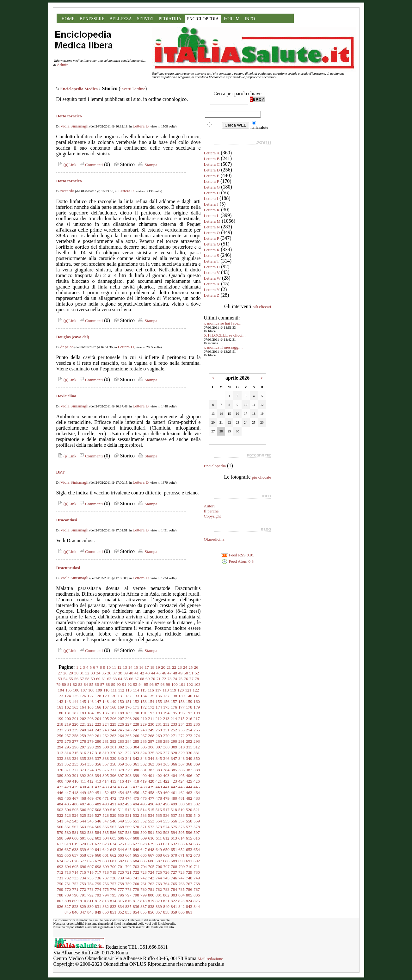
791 (83, 895)
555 (166, 821)
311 (189, 747)
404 (174, 775)
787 (197, 889)
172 (144, 707)
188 (121, 713)
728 (181, 872)
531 (128, 815)
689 (174, 861)
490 (106, 804)
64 (120, 679)
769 (60, 889)
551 (136, 821)
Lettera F (212, 181)
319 (106, 753)
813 (106, 901)
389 (60, 775)
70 (153, 679)
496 (151, 804)
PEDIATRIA (170, 19)
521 (197, 810)
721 (128, 872)
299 (98, 747)
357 (106, 764)
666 (144, 855)
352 (68, 764)
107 (84, 690)
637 (68, 850)
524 (75, 815)
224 (106, 724)
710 (189, 867)
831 (98, 906)
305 (144, 747)
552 (144, 821)
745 (166, 878)
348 (181, 758)
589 (136, 832)
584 (98, 832)
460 (166, 793)
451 (98, 793)
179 (197, 707)
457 (144, 793)
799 (144, 895)
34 (98, 673)
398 (128, 775)
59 (93, 679)
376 (106, 770)
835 (128, 906)
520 (189, 810)
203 (90, 719)
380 (136, 770)
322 (128, 753)
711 (197, 867)
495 (144, 804)
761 (144, 884)
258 (75, 736)
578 (197, 827)
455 (128, 793)
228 (136, 724)
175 (166, 707)
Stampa (147, 165)
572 (151, 827)
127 (90, 696)
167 (106, 707)
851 (113, 912)
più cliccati (262, 307)
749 (197, 878)
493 (128, 804)
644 (121, 850)
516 (159, 810)
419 (144, 781)
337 (98, 758)
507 (90, 810)
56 (76, 679)
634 (189, 844)
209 (136, 719)
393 (90, 775)
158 (181, 701)
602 (90, 838)
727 (174, 872)
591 (151, 832)
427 (60, 787)
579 (60, 832)
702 (128, 867)
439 (151, 787)
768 (197, 884)
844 (197, 906)
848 (90, 912)
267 (144, 736)
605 (113, 838)
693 (60, 867)
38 (120, 673)
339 (113, 758)
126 (83, 696)
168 (113, 707)
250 (159, 730)
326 (159, 753)
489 (98, 804)
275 (60, 741)
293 (197, 741)
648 (151, 850)
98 (162, 684)
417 (128, 781)
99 (168, 684)
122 (196, 690)
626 (128, 844)
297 (83, 747)
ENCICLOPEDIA (203, 19)
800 (151, 895)
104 (61, 690)
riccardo (67, 191)
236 (197, 724)
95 (146, 684)
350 (197, 758)
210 (144, 719)
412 (90, 781)
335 (83, 758)
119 (173, 690)
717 (98, 872)
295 (68, 747)
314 (68, 753)
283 (121, 741)
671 (181, 855)
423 (174, 781)
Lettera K (212, 210)
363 (151, 764)
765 (174, 884)
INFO (250, 19)
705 (151, 867)
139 (181, 696)
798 (136, 895)
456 (136, 793)
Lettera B (212, 159)
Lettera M (212, 221)
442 (174, 787)
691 (189, 861)
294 (60, 747)
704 (144, 867)
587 (121, 832)
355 (90, 764)
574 (166, 827)
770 (68, 889)
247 (136, 730)
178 (189, 707)
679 (98, 861)
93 (135, 684)
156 (166, 701)
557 (181, 821)
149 (113, 701)
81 (69, 684)
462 (181, 793)
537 (174, 815)
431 (90, 787)
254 (189, 730)
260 (90, 736)
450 (90, 793)
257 (68, 736)
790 (75, 895)
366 (174, 764)
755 (98, 884)
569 (128, 827)
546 (98, 821)
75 (180, 679)
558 (189, 821)
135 (151, 696)
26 (196, 667)
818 (144, 901)
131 (121, 696)
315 (75, 753)
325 (151, 753)
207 (121, 719)
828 (75, 906)
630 (159, 844)
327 (166, 753)
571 (144, 827)
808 (68, 901)
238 (68, 730)
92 (129, 684)
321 (121, 753)
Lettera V (212, 273)
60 (98, 679)
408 (60, 781)
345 (159, 758)
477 (151, 798)
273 (189, 736)
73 (169, 679)
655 (60, 855)
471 (106, 798)
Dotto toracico (69, 116)
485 (68, 804)
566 (106, 827)
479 (166, 798)
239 (75, 730)
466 (68, 798)
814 (113, 901)
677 (83, 861)
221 (83, 724)
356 (98, 764)
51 (191, 673)
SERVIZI (145, 19)
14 (130, 667)
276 (68, 741)
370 (60, 770)
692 (197, 861)
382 (151, 770)
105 (69, 690)
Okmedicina (214, 539)
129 (106, 696)
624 (113, 844)
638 (75, 850)
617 (60, 844)
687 (159, 861)
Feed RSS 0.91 (238, 555)
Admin (62, 65)
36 (109, 673)
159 (189, 701)
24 (185, 667)
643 (113, 850)
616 (197, 838)
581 (75, 832)
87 (102, 684)
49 (180, 673)
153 (144, 701)
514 (144, 810)
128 (98, 696)
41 (136, 673)
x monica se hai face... (223, 323)
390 (68, 775)
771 (75, 889)
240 (83, 730)
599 (68, 838)
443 (181, 787)
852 (121, 912)
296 (75, 747)
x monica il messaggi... (223, 347)
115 (144, 690)
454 (121, 793)
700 (113, 867)
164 (83, 707)
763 (159, 884)
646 (136, 850)
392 (83, 775)
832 (106, 906)
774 (98, 889)
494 (136, 804)
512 (128, 810)
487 (83, 804)
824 (189, 901)
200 (68, 719)
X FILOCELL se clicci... (225, 335)
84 (86, 684)
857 (159, 912)
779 (136, 889)
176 (174, 707)
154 (151, 701)
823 (181, 901)
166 (98, 707)
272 (181, 736)
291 (181, 741)
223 (98, 724)
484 (60, 804)
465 (60, 798)
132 (128, 696)
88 (108, 684)
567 (113, 827)
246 (128, 730)
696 (83, 867)
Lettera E (212, 176)
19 (158, 667)
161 (60, 707)
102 (190, 684)
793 (98, 895)
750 (60, 884)
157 (174, 701)
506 (83, 810)
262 (106, 736)
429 (75, 787)
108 (91, 690)
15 (136, 667)
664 (128, 855)
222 (90, 724)
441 (166, 787)
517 (166, 810)
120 (181, 690)
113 (129, 690)
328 (174, 753)
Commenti (90, 165)
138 (174, 696)
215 (181, 719)
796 (121, 895)
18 (152, 667)
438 (144, 787)
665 (136, 855)
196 (181, 713)
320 (113, 753)
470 (98, 798)
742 (144, 878)
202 (83, 719)
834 (121, 906)
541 (60, 821)
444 (189, 787)
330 (189, 753)
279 (90, 741)
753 (83, 884)
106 (76, 690)
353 (75, 764)
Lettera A (212, 153)
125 (75, 696)
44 (153, 673)
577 (189, 827)
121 (188, 690)
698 (98, 867)
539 (189, 815)
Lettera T (212, 261)
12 (119, 667)
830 (90, 906)
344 (151, 758)
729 (189, 872)
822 (174, 901)
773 (90, 889)
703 (136, 867)
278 (83, 741)
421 (159, 781)
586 (113, 832)
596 (189, 832)
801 (159, 895)
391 (75, 775)
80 (64, 684)
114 (136, 690)
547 (106, 821)
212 (159, 719)
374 (90, 770)
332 (60, 758)
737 (106, 878)
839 (159, 906)
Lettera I (211, 198)
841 (174, 906)
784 (174, 889)
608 (136, 838)
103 (197, 684)
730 (197, 872)
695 (75, 867)
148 (106, 701)
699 (106, 867)
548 (113, 821)
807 (60, 901)
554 (159, 821)
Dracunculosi (68, 568)
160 (197, 701)
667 (151, 855)
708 (174, 867)
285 (136, 741)
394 (98, 775)
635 (197, 844)
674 (60, 861)
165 (90, 707)
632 (174, 844)
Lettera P (212, 238)
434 (113, 787)
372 (75, 770)
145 (83, 701)
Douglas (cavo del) (73, 337)
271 (174, 736)
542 (68, 821)
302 (121, 747)
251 (166, 730)
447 (68, 793)
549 (121, 821)
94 (141, 684)
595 (181, 832)
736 (98, 878)
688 (166, 861)
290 (174, 741)
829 (83, 906)
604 (106, 838)
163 (75, 707)
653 (189, 850)
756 (106, 884)
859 (174, 912)
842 (181, 906)
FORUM (232, 19)
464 (197, 793)
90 (119, 684)
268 (151, 736)
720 (121, 872)
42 (142, 673)
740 (128, 878)
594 (174, 832)
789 (68, 895)
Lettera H (212, 193)
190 (136, 713)
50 (186, 673)
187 (113, 713)
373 (83, 770)
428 (68, 787)
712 (60, 872)
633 (181, 844)
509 (106, 810)
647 (144, 850)
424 (181, 781)
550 (128, 821)
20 (163, 667)
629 (151, 844)
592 (159, 832)
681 (113, 861)
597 (197, 832)
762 (151, 884)
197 (189, 713)
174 (159, 707)
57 (82, 679)
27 (60, 673)
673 (197, 855)
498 (166, 804)
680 (106, 861)
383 (159, 770)
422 (166, 781)
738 (113, 878)
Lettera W (212, 278)
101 (182, 684)
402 (159, 775)
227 (128, 724)
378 (121, 770)
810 (83, 901)
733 (75, 878)
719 (113, 872)
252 (174, 730)
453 (113, 793)
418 (136, 781)
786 (189, 889)
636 (60, 850)
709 (181, 867)
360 (128, 764)
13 (125, 667)
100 (175, 684)
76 (186, 679)
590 (144, 832)
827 (68, 906)
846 (75, 912)
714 (75, 872)
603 (98, 838)
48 (175, 673)
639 (83, 850)
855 (144, 912)
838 (151, 906)
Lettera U (212, 267)
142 (60, 701)
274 (197, 736)
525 (83, 815)
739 (121, 878)
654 (197, 850)
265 (128, 736)
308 (166, 747)
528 (106, 815)
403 (166, 775)
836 (136, 906)
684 (136, 861)
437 (136, 787)
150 (121, 701)
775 (106, 889)
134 (144, 696)
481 (181, 798)
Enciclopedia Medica (79, 89)
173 (151, 707)
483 (197, 798)
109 (99, 690)
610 (151, 838)
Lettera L (212, 216)
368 (189, 764)
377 (113, 770)
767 (189, 884)
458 (151, 793)
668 (159, 855)
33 (93, 673)
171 (136, 707)
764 (166, 884)
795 (113, 895)
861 (189, 912)
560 (60, 827)
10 (109, 667)
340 (121, 758)
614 (181, 838)
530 (121, 815)
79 (58, 684)
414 (106, 781)
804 (181, 895)
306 (151, 747)
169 (121, 707)
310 (181, 747)
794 (106, 895)
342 (136, 758)
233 (174, 724)
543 (75, 821)
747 (181, 878)
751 (68, 884)
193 (159, 713)
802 (166, 895)
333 (68, 758)
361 (136, 764)
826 (60, 906)
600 (75, 838)
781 (151, 889)
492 (121, 804)
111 (114, 690)
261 (98, 736)
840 (166, 906)
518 (174, 810)
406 (189, 775)
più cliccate (261, 477)
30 (76, 673)
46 (164, 673)
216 (189, 719)
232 (166, 724)
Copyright (212, 516)
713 (68, 872)
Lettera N (212, 227)
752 (75, 884)
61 (104, 679)
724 (151, 872)
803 (174, 895)
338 (106, 758)
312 (197, 747)
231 (159, 724)
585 (106, 832)
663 (121, 855)
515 (151, 810)
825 (197, 901)
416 (121, 781)
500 (181, 804)
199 (60, 719)
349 (189, 758)
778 (128, 889)
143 (68, 701)
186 (106, 713)
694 (68, 867)
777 (121, 889)
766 (181, 884)
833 (113, 906)
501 (189, 804)
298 (90, 747)
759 (128, 884)
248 (144, 730)
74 (175, 679)
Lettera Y (212, 290)
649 (159, 850)
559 (197, 821)
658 (83, 855)
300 (106, 747)
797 (128, 895)
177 (181, 707)
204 (98, 719)
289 (166, 741)
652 (181, 850)
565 (98, 827)
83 (80, 684)
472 (113, 798)
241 (90, 730)
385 (174, 770)
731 (60, 878)
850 (106, 912)
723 (144, 872)
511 (121, 810)
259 (83, 736)
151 (128, 701)
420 (151, 781)
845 (68, 912)
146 (90, 701)
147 (98, 701)
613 (174, 838)
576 (181, 827)
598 (60, 838)
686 (151, 861)
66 (131, 679)
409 (68, 781)
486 (75, 804)
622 (98, 844)
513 (136, 810)
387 (189, 770)
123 (60, 696)
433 (106, 787)
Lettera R (212, 250)
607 (128, 838)
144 (75, 701)
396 (113, 775)
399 (136, 775)
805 (189, 895)
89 (113, 684)
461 (174, 793)
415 (113, 781)
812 (98, 901)
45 (159, 673)
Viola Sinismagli (74, 126)
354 (83, 764)
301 (113, 747)
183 (83, 713)
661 (106, 855)
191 (144, 713)
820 (159, 901)
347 (174, 758)
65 (126, 679)
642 (106, 850)
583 (90, 832)
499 (174, 804)
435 (121, 787)
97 (157, 684)
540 (197, 815)
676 (75, 861)
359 (121, 764)
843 (189, 906)
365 (166, 764)
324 (144, 753)
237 (60, 730)
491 (113, 804)
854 (136, 912)
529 (113, 815)
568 (121, 827)
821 (166, 901)
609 (144, 838)
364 (159, 764)
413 (98, 781)
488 (90, 804)
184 (90, 713)
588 (128, 832)
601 (83, 838)
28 (65, 673)
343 (144, 758)
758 (121, 884)
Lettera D (141, 126)
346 (166, 758)
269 (159, 736)
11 (114, 667)
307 (159, 747)
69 (148, 679)
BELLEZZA (121, 19)
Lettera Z (212, 295)
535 (159, 815)
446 (60, 793)
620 (83, 844)
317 (90, 753)
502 (197, 804)
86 (97, 684)
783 (166, 889)
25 (191, 667)
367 (181, 764)
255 (197, 730)
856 (151, 912)
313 (60, 753)
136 (159, 696)
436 (128, 787)
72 (164, 679)
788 (60, 895)
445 (197, 787)
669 (166, 855)
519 (181, 810)
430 (83, 787)
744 (159, 878)
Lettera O (212, 233)
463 (189, 793)
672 (189, 855)
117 (158, 690)
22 (174, 667)
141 (197, 696)
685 (144, 861)
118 (166, 690)
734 (83, 878)
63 (115, 679)
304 (136, 747)
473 (121, 798)
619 (75, 844)
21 (169, 667)
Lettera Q (212, 244)
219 (68, 724)
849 (98, 912)
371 (68, 770)
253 (181, 730)
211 (151, 719)
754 (90, 884)
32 (87, 673)
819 (151, 901)
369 (197, 764)
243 (106, 730)
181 (68, 713)
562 (75, 827)
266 (136, 736)
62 (109, 679)
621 (90, 844)
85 (91, 684)
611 (159, 838)
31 (82, 673)
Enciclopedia (215, 466)
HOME (68, 19)
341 (128, 758)
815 (121, 901)
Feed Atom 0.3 (237, 561)
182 (75, 713)
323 (136, 753)
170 (128, 707)
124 (68, 696)
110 (107, 690)
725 (159, 872)
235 (189, 724)
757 (113, 884)
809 (75, 901)
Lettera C (212, 164)
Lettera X (212, 284)
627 (136, 844)
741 (136, 878)
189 (128, 713)
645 (128, 850)
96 (152, 684)
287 (151, 741)
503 (60, 810)
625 (121, 844)
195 (174, 713)
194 (166, 713)
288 (159, 741)
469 (90, 798)
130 (113, 696)
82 (75, 684)
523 (68, 815)
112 (121, 690)
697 (90, 867)
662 (113, 855)
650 (166, 850)
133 (136, 696)
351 (60, 764)
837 (144, 906)
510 (113, 810)
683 (128, 861)
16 (141, 667)
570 (136, 827)
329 (181, 753)
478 (159, 798)
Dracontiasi (67, 520)
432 (98, 787)
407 (197, 775)
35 (104, 673)
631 (166, 844)
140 (189, 696)
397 (121, 775)
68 (142, 679)
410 (75, 781)
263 (113, 736)
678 (90, 861)
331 (197, 753)
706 (159, 867)
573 (159, 827)
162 (68, 707)
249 (151, 730)
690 (181, 861)
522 (60, 815)
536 (166, 815)
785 (181, 889)
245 (121, 730)
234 (181, 724)
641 (98, 850)
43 (148, 673)
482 (189, 798)
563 (83, 827)
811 (90, 901)
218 (60, 724)
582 (83, 832)
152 (136, 701)
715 (83, 872)
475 (136, 798)
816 (128, 901)
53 (60, 679)
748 (189, 878)
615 (189, 838)
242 (98, 730)
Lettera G (212, 187)
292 (189, 741)
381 (144, 770)
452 (106, 793)
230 (151, 724)
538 (181, 815)
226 (121, 724)
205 (106, 719)
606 (121, 838)
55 (71, 679)
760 (136, 884)
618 (68, 844)
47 (169, 673)
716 (90, 872)
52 (197, 673)
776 (113, 889)
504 (68, 810)
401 (151, 775)
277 (75, 741)
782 (159, 889)
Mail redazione (210, 959)
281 (106, 741)
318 (98, 753)
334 (75, 758)
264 (121, 736)
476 (144, 798)
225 (113, 724)
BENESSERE (92, 19)
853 (128, 912)
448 (75, 793)
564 (90, 827)
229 (144, 724)
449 (83, 793)
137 (166, 696)
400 (144, 775)
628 (144, 844)
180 (60, 713)
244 (113, 730)
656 (68, 855)
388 (197, 770)
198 (197, 713)
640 (90, 850)
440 (159, 787)
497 (159, 804)
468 (83, 798)
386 (181, 770)
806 (197, 895)
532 (136, 815)
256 (60, 736)
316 (83, 753)
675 (68, 861)
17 (147, 667)
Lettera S (212, 255)
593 (166, 832)
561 (68, 827)
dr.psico (67, 347)
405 (181, 775)
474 (128, 798)
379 (128, 770)
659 (90, 855)
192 (151, 713)
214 (174, 719)
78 (197, 679)
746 (174, 878)
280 (98, 741)
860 (181, 912)
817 (136, 901)
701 (121, 867)
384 (166, 770)
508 (98, 810)
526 (90, 815)
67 (136, 679)
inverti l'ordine (133, 89)
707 (166, 867)
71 (159, 679)
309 (174, 747)
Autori (209, 506)
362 (144, 764)
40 (131, 673)
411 (83, 781)
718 (106, 872)
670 (174, 855)
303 (128, 747)
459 (159, 793)
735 (90, 878)
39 (126, 673)
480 (174, 798)
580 (68, 832)
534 (151, 815)
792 (90, 895)
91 (124, 684)
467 (75, 798)
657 (75, 855)
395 (106, 775)
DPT (61, 472)
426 (197, 781)
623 (106, 844)
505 (75, 810)
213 (166, 719)
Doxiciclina (66, 396)
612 (166, 838)
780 (144, 889)
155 (159, 701)
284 (128, 741)
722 (136, 872)
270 (166, 736)
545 (90, 821)
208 (128, 719)
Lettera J (211, 204)
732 (68, 878)
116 (151, 690)
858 (166, 912)
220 (75, 724)
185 (98, 713)
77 (191, 679)
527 (98, 815)
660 (98, 855)
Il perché (211, 511)
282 (113, 741)
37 (115, 673)
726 (166, 872)
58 (87, 679)
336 (90, 758)
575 (174, 827)
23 (180, 667)
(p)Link (66, 165)
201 (75, 719)
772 (83, 889)
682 (121, 861)
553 (151, 821)
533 (144, 815)
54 (65, 679)
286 (144, 741)
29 (71, 673)
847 (83, 912)
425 (189, 781)
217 (197, 719)
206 (113, 719)
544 (83, 821)
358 (113, 764)
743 (151, 878)
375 (98, 770)
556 (174, 821)
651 (174, 850)
